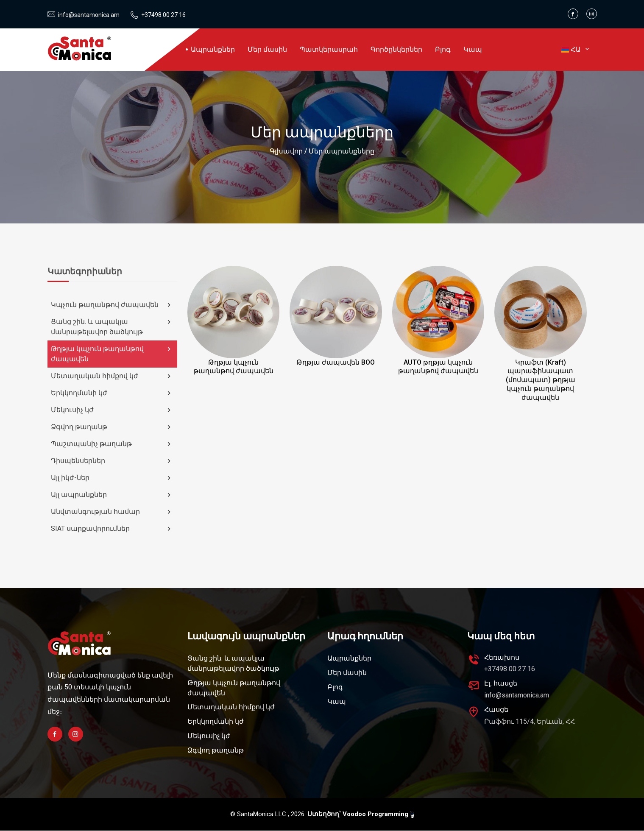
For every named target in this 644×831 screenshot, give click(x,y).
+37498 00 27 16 (163, 15)
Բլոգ (443, 49)
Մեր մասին (267, 49)
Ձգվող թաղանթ (112, 427)
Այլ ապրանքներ (112, 495)
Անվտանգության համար (112, 512)
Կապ (473, 49)
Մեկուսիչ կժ (112, 410)
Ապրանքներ (213, 49)
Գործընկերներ (396, 49)
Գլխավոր (286, 151)
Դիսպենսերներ (112, 461)
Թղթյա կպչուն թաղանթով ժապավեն (112, 354)
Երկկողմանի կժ (112, 393)
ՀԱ (576, 49)
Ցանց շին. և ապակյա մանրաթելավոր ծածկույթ (112, 327)
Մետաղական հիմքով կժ (112, 376)
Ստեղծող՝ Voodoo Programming (361, 815)
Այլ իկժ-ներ (112, 478)
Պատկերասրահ (329, 49)
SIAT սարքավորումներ (112, 529)
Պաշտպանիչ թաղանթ (112, 444)
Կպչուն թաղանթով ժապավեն (112, 305)
